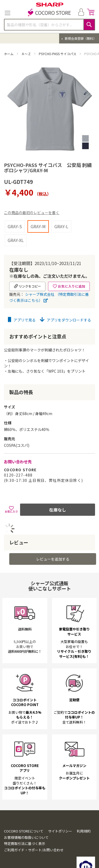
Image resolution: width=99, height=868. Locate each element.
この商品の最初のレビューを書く (32, 213)
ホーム (9, 54)
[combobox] (49, 25)
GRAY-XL (16, 240)
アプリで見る (22, 320)
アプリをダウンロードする (65, 320)
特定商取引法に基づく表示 (25, 843)
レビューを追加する (53, 559)
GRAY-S (15, 226)
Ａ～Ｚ (27, 54)
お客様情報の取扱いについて (26, 837)
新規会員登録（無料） (80, 38)
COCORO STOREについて (24, 831)
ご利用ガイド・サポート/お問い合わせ (34, 850)
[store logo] (50, 13)
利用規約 (84, 831)
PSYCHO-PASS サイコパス (58, 54)
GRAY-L (61, 226)
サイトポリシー (60, 831)
